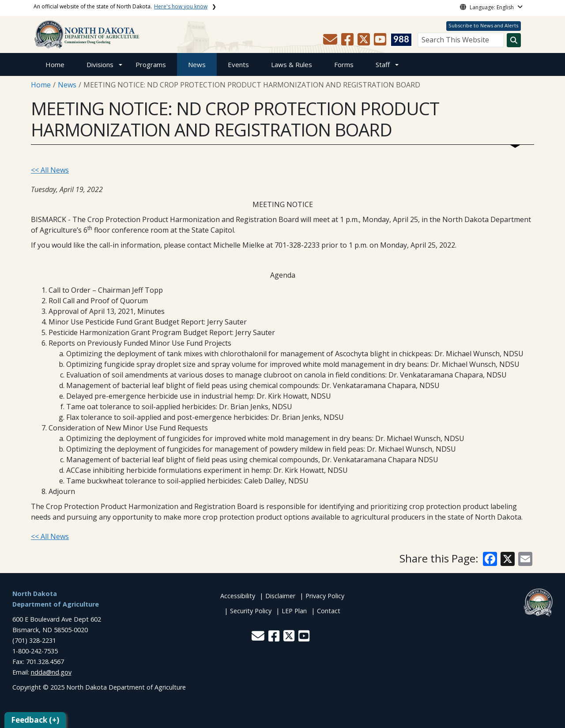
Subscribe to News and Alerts (483, 25)
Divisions (100, 64)
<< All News (50, 170)
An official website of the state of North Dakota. (121, 6)
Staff (383, 64)
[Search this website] (514, 40)
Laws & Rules (292, 64)
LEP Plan (294, 611)
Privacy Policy (325, 596)
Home (55, 64)
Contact (329, 611)
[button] (331, 42)
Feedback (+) (35, 720)
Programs (151, 64)
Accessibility (238, 596)
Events (238, 64)
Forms (344, 64)
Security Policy (251, 611)
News (197, 64)
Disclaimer (280, 596)
